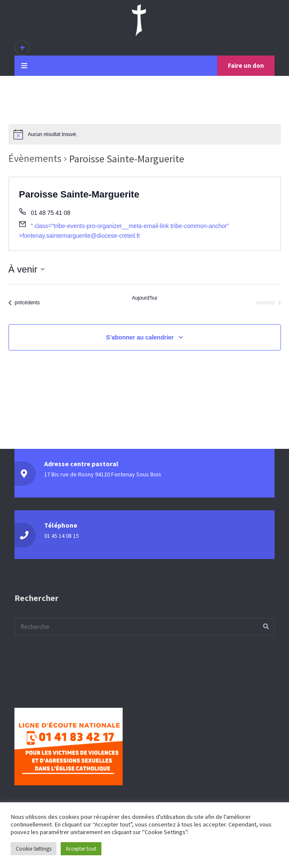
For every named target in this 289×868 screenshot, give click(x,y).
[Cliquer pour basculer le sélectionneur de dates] (27, 269)
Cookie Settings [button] (34, 849)
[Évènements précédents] (24, 303)
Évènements (35, 158)
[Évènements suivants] (268, 303)
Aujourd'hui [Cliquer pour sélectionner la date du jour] (145, 298)
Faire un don (246, 65)
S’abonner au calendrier (140, 337)
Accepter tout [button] (81, 849)
